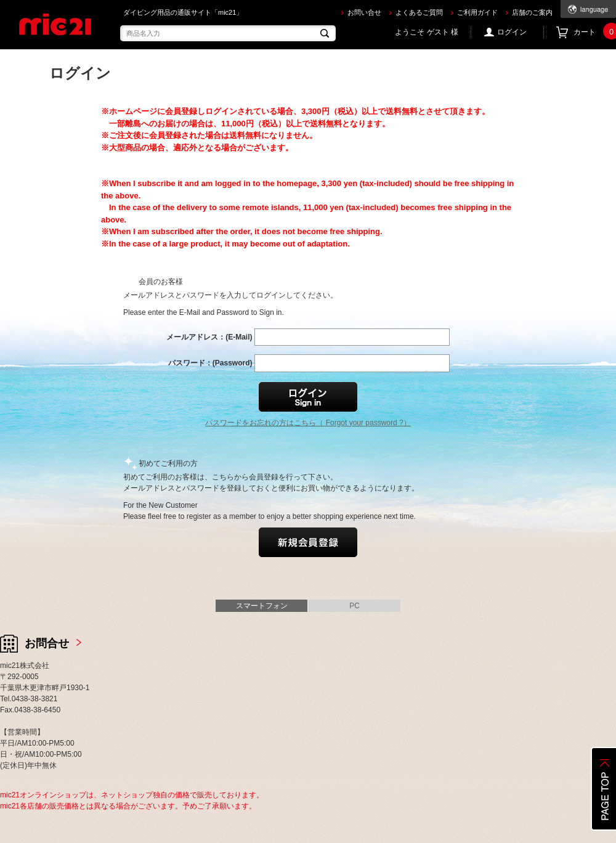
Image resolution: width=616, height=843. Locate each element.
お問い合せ (364, 12)
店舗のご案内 (532, 12)
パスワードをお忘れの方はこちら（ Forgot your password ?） (308, 423)
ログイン (512, 32)
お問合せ (47, 643)
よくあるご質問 (419, 12)
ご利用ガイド (477, 12)
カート (595, 32)
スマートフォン (262, 606)
